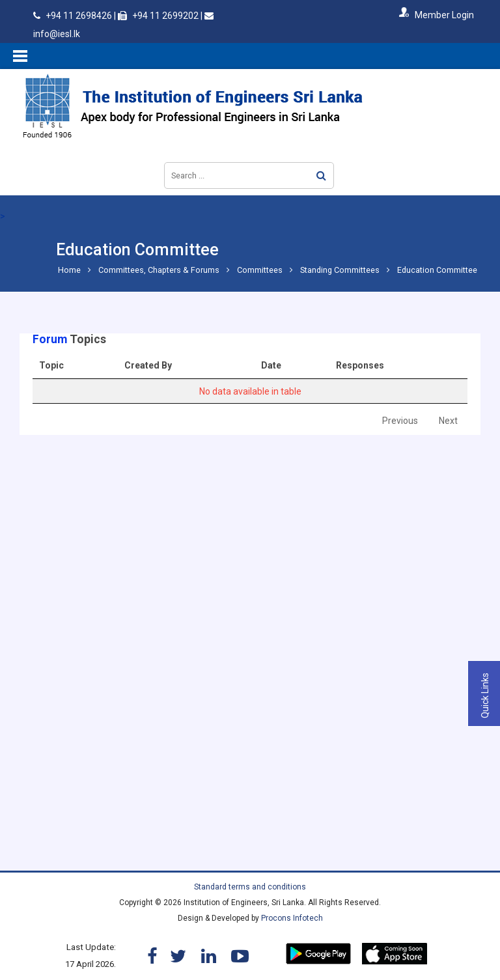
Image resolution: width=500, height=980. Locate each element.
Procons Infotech (292, 918)
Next (448, 421)
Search (321, 175)
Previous (400, 421)
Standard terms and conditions (250, 887)
